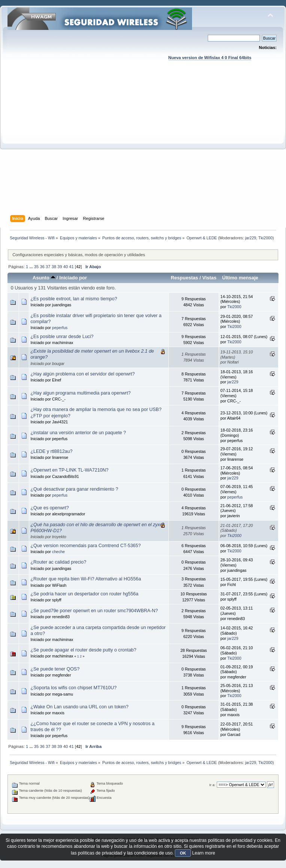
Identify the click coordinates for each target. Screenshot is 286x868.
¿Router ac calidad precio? (58, 562)
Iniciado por (73, 278)
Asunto (44, 278)
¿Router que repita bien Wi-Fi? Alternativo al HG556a (86, 579)
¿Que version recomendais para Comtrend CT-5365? (86, 546)
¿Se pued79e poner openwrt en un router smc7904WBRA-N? (94, 611)
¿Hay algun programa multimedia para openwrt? (80, 393)
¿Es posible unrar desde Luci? (62, 337)
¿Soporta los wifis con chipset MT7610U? (73, 688)
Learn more (203, 853)
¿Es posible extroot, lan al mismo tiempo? (74, 299)
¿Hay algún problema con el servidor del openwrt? (83, 374)
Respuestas (184, 278)
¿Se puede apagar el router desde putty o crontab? (83, 650)
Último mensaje (240, 278)
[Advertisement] (70, 145)
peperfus (60, 328)
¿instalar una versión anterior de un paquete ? (78, 433)
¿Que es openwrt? (50, 508)
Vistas (209, 278)
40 (66, 267)
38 (54, 267)
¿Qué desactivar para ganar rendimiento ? (74, 489)
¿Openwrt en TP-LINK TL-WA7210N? (69, 470)
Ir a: (212, 785)
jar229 (251, 238)
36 (42, 267)
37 (48, 267)
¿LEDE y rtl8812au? (51, 451)
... (31, 267)
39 (60, 267)
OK (183, 853)
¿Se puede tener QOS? (55, 669)
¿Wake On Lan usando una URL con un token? (79, 707)
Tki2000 (265, 238)
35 (36, 267)
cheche (58, 552)
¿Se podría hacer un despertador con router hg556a (84, 594)
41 (71, 267)
